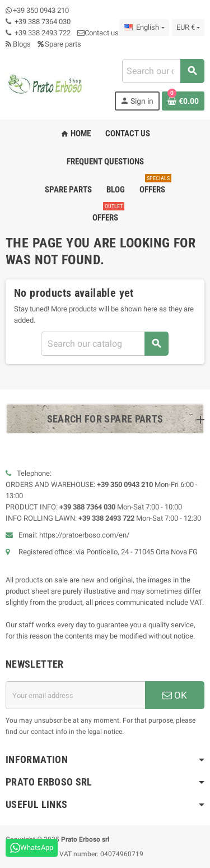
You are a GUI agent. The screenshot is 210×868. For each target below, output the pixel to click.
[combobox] (163, 71)
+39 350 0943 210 (41, 10)
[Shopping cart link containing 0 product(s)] (183, 101)
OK (175, 695)
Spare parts (59, 44)
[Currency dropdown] (188, 27)
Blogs (18, 44)
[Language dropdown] (144, 27)
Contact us (98, 33)
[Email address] (75, 695)
